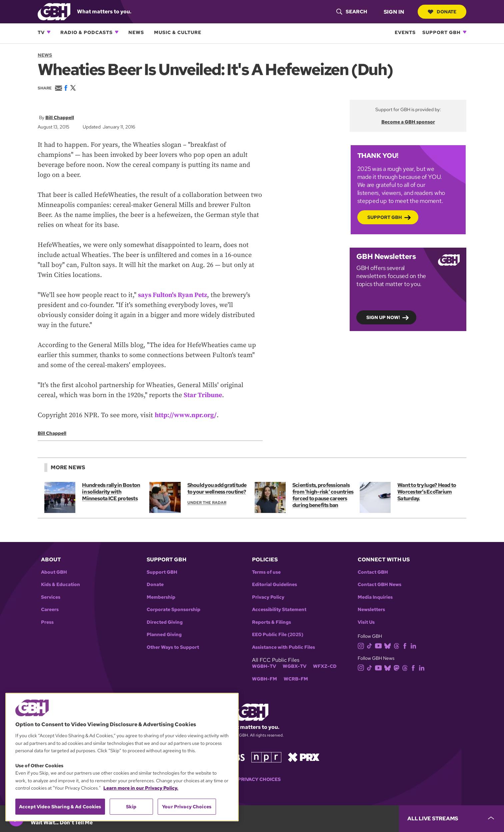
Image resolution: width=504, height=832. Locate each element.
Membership (161, 597)
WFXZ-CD (325, 666)
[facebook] (406, 645)
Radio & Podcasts (86, 32)
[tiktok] (371, 645)
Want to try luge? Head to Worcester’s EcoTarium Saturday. (427, 492)
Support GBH (441, 32)
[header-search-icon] (352, 12)
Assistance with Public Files (283, 647)
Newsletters (371, 610)
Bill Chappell (60, 117)
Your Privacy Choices (252, 779)
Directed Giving (165, 622)
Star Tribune (203, 395)
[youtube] (380, 645)
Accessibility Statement (279, 610)
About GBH (54, 572)
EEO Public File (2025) (278, 635)
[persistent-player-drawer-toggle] (451, 819)
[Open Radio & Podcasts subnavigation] (117, 32)
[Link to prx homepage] (304, 757)
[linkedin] (415, 645)
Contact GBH (373, 572)
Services (51, 597)
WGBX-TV (294, 666)
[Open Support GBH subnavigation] (465, 32)
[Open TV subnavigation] (49, 32)
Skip (131, 807)
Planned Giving (164, 635)
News (136, 32)
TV (41, 32)
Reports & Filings (271, 622)
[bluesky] (389, 645)
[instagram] (362, 645)
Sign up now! (383, 317)
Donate (442, 12)
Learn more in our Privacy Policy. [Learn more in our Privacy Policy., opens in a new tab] (141, 788)
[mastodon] (398, 667)
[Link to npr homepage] (266, 757)
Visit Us (366, 622)
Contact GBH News (379, 585)
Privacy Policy (268, 597)
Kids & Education (60, 585)
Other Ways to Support (173, 647)
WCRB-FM (296, 679)
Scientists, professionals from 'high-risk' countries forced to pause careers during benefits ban (323, 495)
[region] (122, 757)
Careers (50, 610)
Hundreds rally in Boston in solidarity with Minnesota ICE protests (111, 492)
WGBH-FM (264, 679)
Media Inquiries (375, 597)
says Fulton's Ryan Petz (172, 295)
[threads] (398, 645)
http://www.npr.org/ (186, 415)
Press (47, 622)
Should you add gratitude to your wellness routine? (217, 488)
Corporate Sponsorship (173, 610)
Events (405, 32)
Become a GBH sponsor (408, 122)
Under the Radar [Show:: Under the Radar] (207, 503)
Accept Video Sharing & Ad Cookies (60, 807)
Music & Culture (178, 32)
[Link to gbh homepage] (54, 11)
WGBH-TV (264, 666)
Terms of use (266, 572)
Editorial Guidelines (274, 585)
